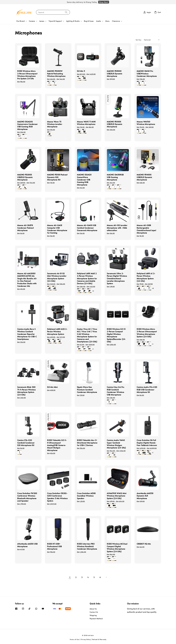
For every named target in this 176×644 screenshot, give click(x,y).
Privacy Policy (86, 639)
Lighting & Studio (73, 21)
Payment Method (96, 619)
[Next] (106, 577)
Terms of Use (74, 639)
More (107, 21)
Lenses (42, 21)
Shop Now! (104, 2)
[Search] (66, 12)
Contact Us (94, 612)
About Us (93, 609)
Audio (99, 21)
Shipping (93, 615)
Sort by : (139, 40)
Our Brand (20, 21)
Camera (32, 21)
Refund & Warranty (99, 639)
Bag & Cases (89, 21)
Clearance (116, 21)
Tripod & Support (55, 21)
